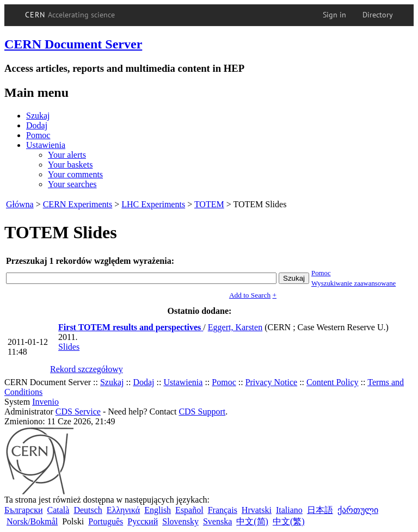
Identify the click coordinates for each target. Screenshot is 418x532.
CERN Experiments (78, 204)
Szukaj (38, 116)
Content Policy (333, 382)
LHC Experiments (153, 204)
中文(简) (252, 521)
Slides (69, 347)
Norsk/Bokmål (32, 521)
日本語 (320, 510)
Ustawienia (46, 145)
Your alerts (67, 155)
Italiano (289, 510)
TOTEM (209, 204)
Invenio (45, 402)
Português (106, 521)
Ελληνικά (123, 510)
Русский (143, 521)
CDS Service (78, 412)
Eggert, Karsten (235, 327)
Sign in (334, 15)
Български (24, 510)
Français (223, 510)
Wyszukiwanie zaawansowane (354, 283)
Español (189, 510)
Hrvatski (257, 510)
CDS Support (202, 412)
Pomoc (38, 135)
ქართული (358, 510)
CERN (70, 15)
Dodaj (37, 125)
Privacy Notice (272, 382)
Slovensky (180, 521)
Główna (20, 204)
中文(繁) (289, 521)
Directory (378, 15)
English (158, 510)
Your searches (72, 184)
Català (59, 510)
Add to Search (250, 295)
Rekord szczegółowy (87, 369)
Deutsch (88, 510)
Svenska (217, 521)
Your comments (75, 174)
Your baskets (70, 165)
